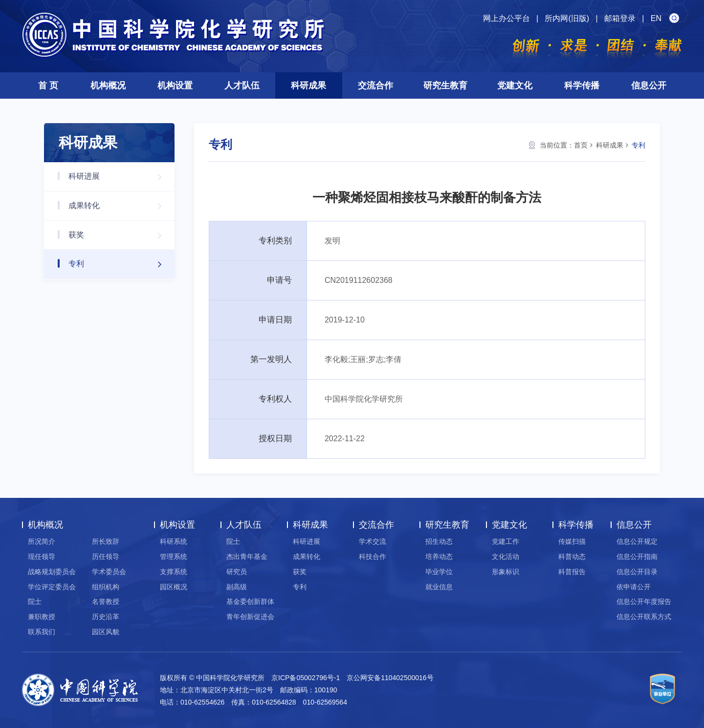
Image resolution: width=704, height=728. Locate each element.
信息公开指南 (637, 557)
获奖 (120, 235)
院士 (35, 601)
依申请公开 (634, 587)
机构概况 (108, 86)
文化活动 (506, 557)
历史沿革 (106, 617)
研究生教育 (445, 86)
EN (656, 18)
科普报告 (572, 572)
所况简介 (42, 541)
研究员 (237, 572)
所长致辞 (106, 541)
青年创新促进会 (250, 617)
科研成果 (308, 86)
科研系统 (174, 541)
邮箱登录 (620, 18)
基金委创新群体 (250, 601)
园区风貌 (106, 632)
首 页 (48, 86)
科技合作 (373, 557)
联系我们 (42, 632)
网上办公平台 (506, 18)
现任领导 (42, 557)
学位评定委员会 (52, 587)
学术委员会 (109, 572)
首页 (581, 145)
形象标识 (506, 572)
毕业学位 (439, 572)
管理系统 (174, 557)
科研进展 (120, 177)
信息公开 (649, 86)
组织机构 (106, 587)
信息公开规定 (637, 541)
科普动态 (572, 557)
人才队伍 (242, 86)
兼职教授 (42, 617)
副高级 (237, 587)
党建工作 (506, 541)
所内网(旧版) (567, 18)
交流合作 (375, 86)
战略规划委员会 (52, 572)
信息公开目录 (637, 572)
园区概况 (174, 587)
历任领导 (106, 557)
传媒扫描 (572, 541)
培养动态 (439, 557)
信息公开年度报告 (644, 601)
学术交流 (373, 541)
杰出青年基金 (247, 557)
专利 (120, 264)
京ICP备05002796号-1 (306, 678)
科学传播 (582, 86)
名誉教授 (106, 601)
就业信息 (439, 587)
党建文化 (515, 86)
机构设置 (175, 86)
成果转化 (120, 206)
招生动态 (439, 541)
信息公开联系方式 (644, 617)
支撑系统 (174, 572)
